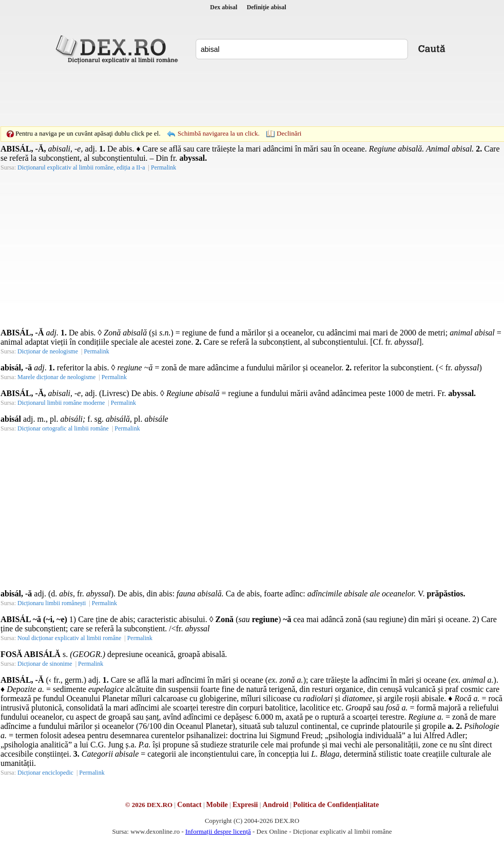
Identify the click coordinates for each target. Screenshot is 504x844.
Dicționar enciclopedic (45, 773)
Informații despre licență (218, 831)
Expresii (245, 805)
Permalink (96, 351)
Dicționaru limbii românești (52, 603)
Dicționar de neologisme (48, 351)
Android (276, 805)
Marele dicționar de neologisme (56, 377)
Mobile (217, 805)
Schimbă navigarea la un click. (219, 133)
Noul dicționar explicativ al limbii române (69, 638)
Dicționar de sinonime (45, 664)
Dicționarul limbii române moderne (61, 403)
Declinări (289, 133)
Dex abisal (224, 7)
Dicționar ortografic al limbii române (63, 428)
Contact (189, 805)
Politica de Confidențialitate (336, 805)
